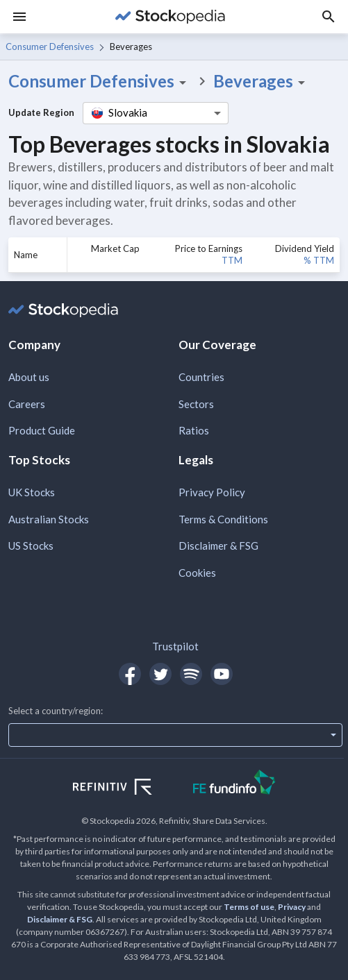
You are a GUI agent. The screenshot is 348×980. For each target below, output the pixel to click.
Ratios (194, 430)
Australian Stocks (49, 519)
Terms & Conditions (223, 519)
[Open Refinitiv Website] (127, 788)
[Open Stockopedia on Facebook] (130, 674)
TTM (232, 260)
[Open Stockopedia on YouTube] (222, 674)
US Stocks (31, 546)
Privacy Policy (212, 492)
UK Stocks (32, 492)
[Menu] (19, 17)
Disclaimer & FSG (218, 546)
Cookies (197, 573)
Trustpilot (175, 646)
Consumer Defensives (50, 47)
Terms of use (249, 907)
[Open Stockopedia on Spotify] (191, 674)
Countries (201, 377)
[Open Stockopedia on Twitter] (160, 674)
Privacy (292, 907)
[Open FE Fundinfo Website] (234, 784)
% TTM (319, 260)
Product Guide (42, 430)
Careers (27, 404)
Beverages (262, 81)
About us (29, 377)
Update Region (41, 112)
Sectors (196, 404)
